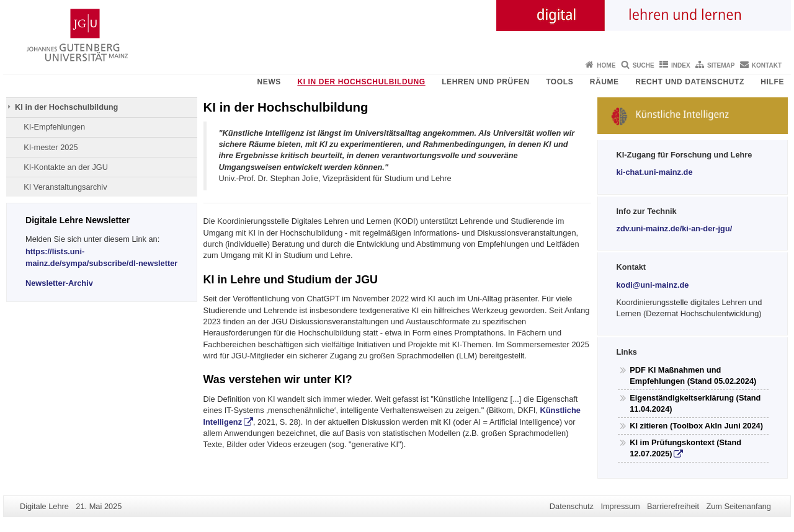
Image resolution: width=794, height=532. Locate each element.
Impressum (620, 506)
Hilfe (772, 82)
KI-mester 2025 (51, 147)
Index (681, 65)
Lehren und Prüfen (486, 82)
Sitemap (721, 65)
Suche (644, 65)
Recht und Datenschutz (690, 82)
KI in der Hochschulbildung (361, 82)
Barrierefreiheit (673, 506)
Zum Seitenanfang (738, 506)
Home (606, 65)
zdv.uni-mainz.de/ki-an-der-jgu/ (675, 228)
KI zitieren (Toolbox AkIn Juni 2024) (696, 426)
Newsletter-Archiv (59, 283)
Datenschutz (572, 506)
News (269, 82)
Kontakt (767, 65)
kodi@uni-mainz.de (653, 285)
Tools (560, 82)
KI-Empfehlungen (54, 127)
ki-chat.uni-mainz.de (655, 172)
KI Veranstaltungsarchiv (65, 187)
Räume (604, 82)
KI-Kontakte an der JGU (66, 167)
